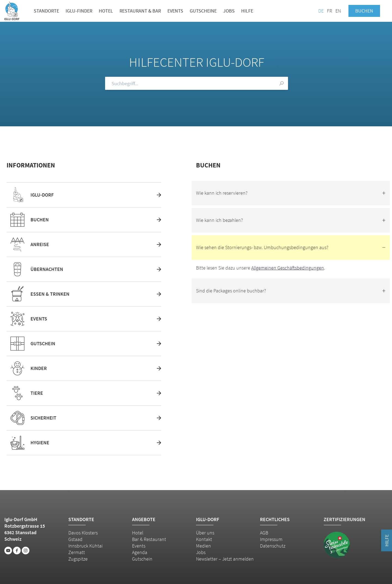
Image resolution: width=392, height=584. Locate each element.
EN (338, 11)
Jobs (229, 11)
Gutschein (142, 559)
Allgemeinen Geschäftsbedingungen (288, 268)
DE (321, 11)
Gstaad (75, 539)
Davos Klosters (83, 533)
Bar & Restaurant (149, 539)
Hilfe (247, 11)
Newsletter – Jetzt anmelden (225, 559)
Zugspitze (78, 559)
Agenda (140, 552)
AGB (264, 533)
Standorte (46, 11)
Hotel (106, 11)
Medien (203, 546)
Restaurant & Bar (140, 11)
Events (175, 11)
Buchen (364, 11)
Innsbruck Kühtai (85, 546)
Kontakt (204, 539)
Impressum (271, 539)
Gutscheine (203, 11)
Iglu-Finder (79, 11)
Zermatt (77, 552)
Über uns (205, 533)
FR (330, 11)
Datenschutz (273, 546)
